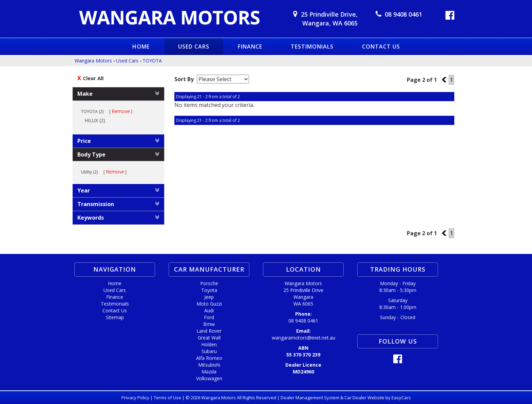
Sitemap (115, 317)
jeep (209, 297)
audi (209, 310)
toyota (209, 290)
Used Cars (194, 47)
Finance (250, 47)
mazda (209, 372)
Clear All (93, 78)
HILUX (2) (97, 120)
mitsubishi (209, 365)
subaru (209, 351)
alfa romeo (209, 358)
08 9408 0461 (403, 14)
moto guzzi (209, 304)
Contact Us (381, 47)
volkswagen (209, 378)
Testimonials (312, 47)
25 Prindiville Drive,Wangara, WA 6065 (329, 19)
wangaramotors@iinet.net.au (303, 338)
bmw (209, 324)
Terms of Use (168, 398)
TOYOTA (152, 61)
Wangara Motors (93, 61)
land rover (209, 331)
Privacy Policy (136, 398)
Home (141, 47)
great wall (209, 338)
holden (209, 344)
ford (209, 317)
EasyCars (401, 398)
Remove (121, 111)
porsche (209, 283)
